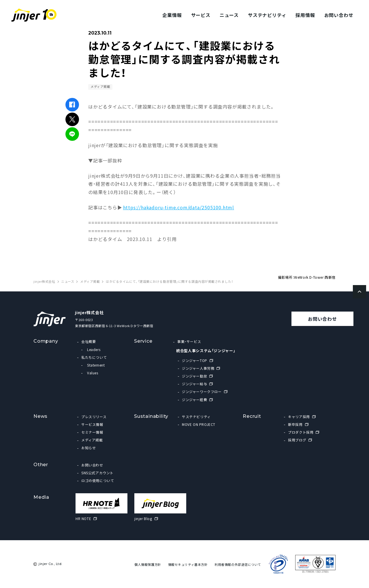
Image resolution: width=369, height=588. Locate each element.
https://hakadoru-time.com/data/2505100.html (179, 207)
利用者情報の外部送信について (238, 565)
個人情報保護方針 (148, 565)
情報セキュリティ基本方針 (188, 565)
